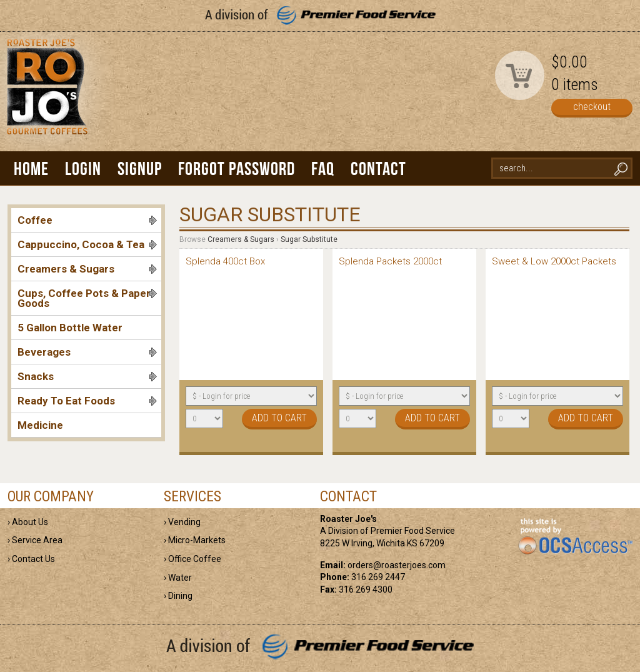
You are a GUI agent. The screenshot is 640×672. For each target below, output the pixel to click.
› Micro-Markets (195, 540)
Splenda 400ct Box (225, 261)
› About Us (28, 522)
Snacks (87, 376)
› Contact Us (31, 559)
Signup (140, 168)
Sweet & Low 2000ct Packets (554, 261)
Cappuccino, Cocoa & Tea (87, 244)
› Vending (182, 522)
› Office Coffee (192, 559)
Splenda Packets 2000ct (390, 261)
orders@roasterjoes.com (397, 565)
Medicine (40, 425)
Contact (378, 168)
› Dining (178, 596)
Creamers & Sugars (87, 269)
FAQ (323, 168)
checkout (592, 107)
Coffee (87, 220)
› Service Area (35, 540)
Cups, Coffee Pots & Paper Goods (87, 298)
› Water (178, 578)
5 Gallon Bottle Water (70, 328)
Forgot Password (237, 168)
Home (31, 168)
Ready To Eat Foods (87, 401)
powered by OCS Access (575, 537)
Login (83, 168)
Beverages (87, 352)
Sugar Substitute (309, 239)
